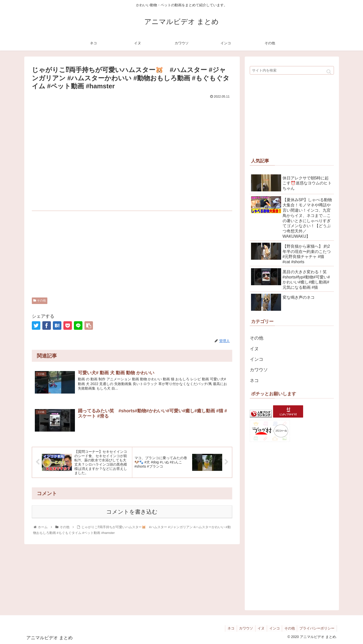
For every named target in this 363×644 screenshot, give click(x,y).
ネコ (254, 381)
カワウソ (259, 370)
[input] (292, 70)
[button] (329, 72)
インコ (257, 359)
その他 (40, 300)
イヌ (254, 349)
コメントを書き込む (132, 512)
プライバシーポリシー (317, 628)
